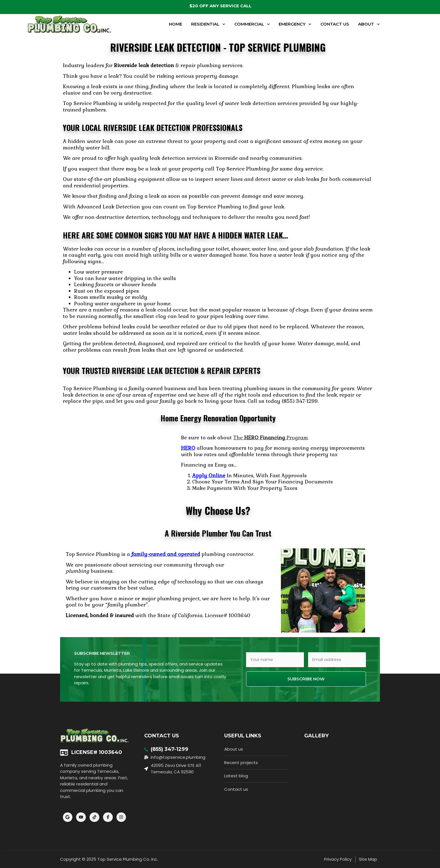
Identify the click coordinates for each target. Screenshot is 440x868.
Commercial (252, 24)
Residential (208, 24)
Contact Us (335, 24)
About (369, 24)
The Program (271, 438)
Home (176, 24)
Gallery (316, 736)
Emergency (295, 24)
